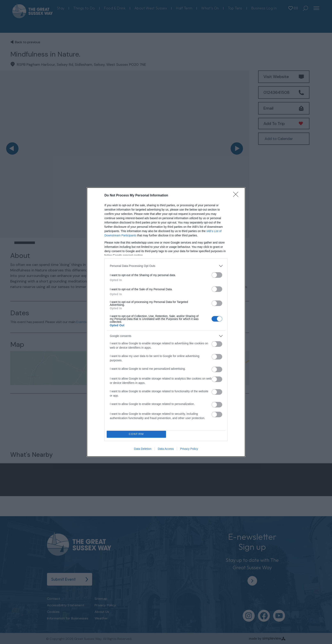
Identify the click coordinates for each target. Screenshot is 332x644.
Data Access (166, 449)
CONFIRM (136, 434)
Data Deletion (143, 449)
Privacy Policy (189, 449)
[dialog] (166, 322)
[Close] (237, 196)
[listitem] (166, 266)
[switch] (217, 275)
